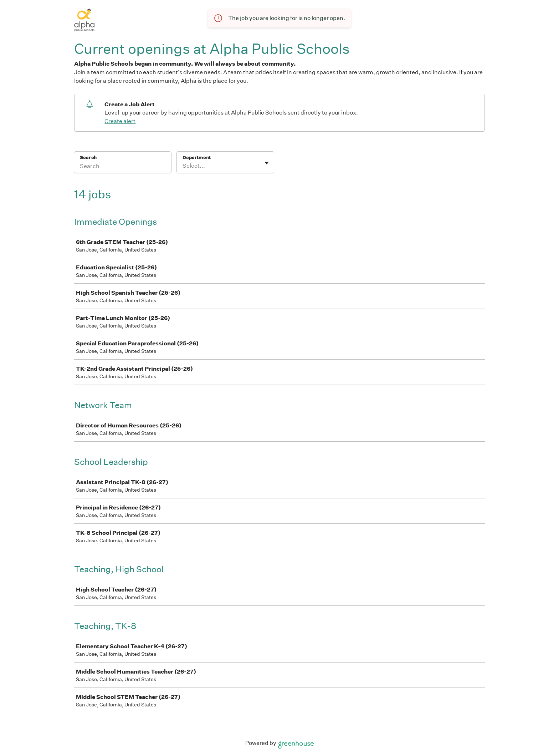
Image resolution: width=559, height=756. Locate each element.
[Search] (123, 167)
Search (88, 158)
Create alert (120, 121)
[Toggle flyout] (267, 163)
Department (197, 158)
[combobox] (183, 166)
